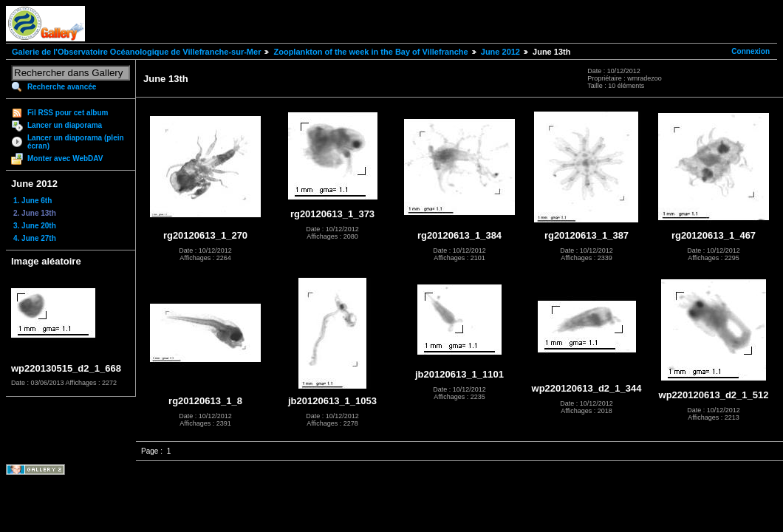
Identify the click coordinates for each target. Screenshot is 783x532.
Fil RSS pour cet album (68, 113)
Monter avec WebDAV (65, 158)
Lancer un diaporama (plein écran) (76, 142)
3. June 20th (35, 226)
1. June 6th (33, 201)
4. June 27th (35, 238)
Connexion (750, 51)
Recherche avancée (62, 87)
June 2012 (500, 52)
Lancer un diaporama (65, 125)
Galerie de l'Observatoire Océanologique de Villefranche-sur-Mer (136, 52)
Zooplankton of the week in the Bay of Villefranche (370, 52)
